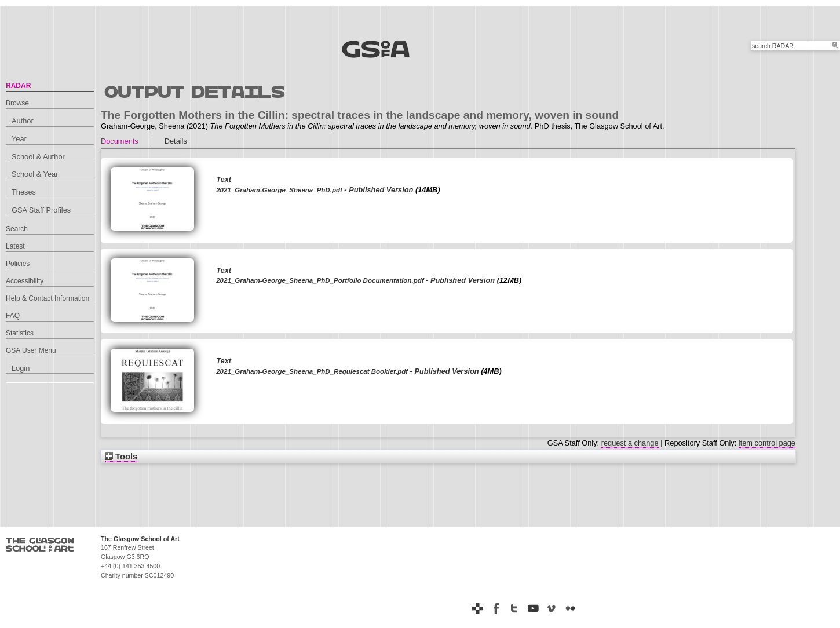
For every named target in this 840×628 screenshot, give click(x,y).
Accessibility (25, 281)
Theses (24, 192)
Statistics (20, 333)
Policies (18, 264)
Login (21, 368)
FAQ (13, 316)
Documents (120, 141)
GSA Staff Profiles (41, 210)
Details (176, 141)
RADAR (18, 86)
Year (19, 139)
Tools (121, 457)
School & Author (38, 157)
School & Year (35, 174)
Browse (17, 103)
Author (23, 121)
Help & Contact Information (48, 298)
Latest (15, 246)
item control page (767, 443)
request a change (630, 443)
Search (17, 229)
